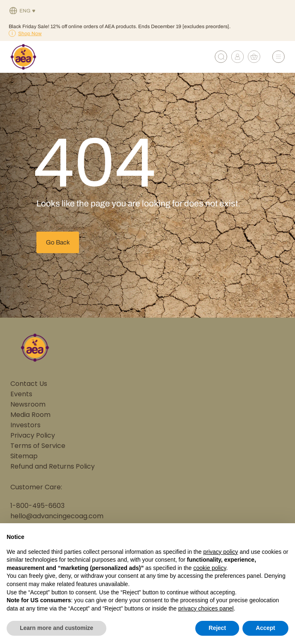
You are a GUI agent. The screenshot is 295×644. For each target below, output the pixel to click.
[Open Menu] (278, 57)
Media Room (30, 415)
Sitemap (24, 457)
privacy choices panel (206, 608)
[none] (23, 11)
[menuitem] (23, 11)
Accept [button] (265, 628)
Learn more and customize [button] (56, 628)
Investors (25, 426)
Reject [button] (217, 628)
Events (21, 395)
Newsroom (28, 405)
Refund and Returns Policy (53, 467)
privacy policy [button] (221, 552)
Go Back (58, 242)
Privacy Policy (33, 436)
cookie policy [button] (210, 568)
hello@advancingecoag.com (57, 517)
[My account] (237, 61)
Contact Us (29, 384)
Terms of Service (38, 446)
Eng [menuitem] (25, 11)
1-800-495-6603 (37, 506)
